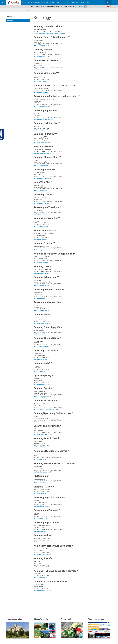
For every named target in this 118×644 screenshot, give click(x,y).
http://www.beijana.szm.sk (41, 273)
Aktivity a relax (76, 2)
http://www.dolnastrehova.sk (42, 506)
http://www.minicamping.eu (41, 384)
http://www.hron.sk (39, 542)
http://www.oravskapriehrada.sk (43, 554)
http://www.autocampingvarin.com (43, 119)
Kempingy (10, 21)
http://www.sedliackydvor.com (42, 422)
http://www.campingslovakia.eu (42, 590)
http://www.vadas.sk (39, 372)
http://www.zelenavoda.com (41, 286)
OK (85, 6)
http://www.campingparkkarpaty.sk (43, 130)
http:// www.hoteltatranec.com (42, 153)
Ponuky (87, 2)
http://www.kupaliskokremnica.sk (43, 434)
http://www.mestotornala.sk (41, 567)
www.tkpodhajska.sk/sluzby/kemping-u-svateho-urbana (49, 33)
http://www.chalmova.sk (40, 531)
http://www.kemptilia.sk (40, 191)
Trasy (65, 2)
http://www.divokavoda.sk (41, 239)
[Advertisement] (55, 602)
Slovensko (27, 2)
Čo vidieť (56, 2)
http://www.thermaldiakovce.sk (42, 472)
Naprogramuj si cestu (42, 2)
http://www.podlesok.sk (40, 519)
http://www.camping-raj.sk (41, 166)
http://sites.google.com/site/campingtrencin (46, 409)
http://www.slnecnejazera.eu (42, 107)
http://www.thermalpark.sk (41, 262)
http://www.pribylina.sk (40, 298)
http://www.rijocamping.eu (41, 483)
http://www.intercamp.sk (40, 359)
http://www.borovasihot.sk (41, 227)
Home (20, 10)
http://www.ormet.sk (39, 334)
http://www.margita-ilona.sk (41, 311)
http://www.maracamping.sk (42, 92)
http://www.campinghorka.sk (42, 323)
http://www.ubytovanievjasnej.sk (43, 250)
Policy (81, 6)
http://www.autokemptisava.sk (42, 203)
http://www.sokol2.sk (40, 447)
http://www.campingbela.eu (41, 46)
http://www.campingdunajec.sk (42, 397)
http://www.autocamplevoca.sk (42, 178)
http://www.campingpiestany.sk (42, 142)
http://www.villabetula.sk (41, 82)
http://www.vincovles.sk (40, 578)
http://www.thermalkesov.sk (41, 347)
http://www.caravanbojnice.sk (42, 69)
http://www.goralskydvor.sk (41, 56)
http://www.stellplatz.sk (40, 493)
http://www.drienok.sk (40, 460)
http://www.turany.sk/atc (40, 214)
